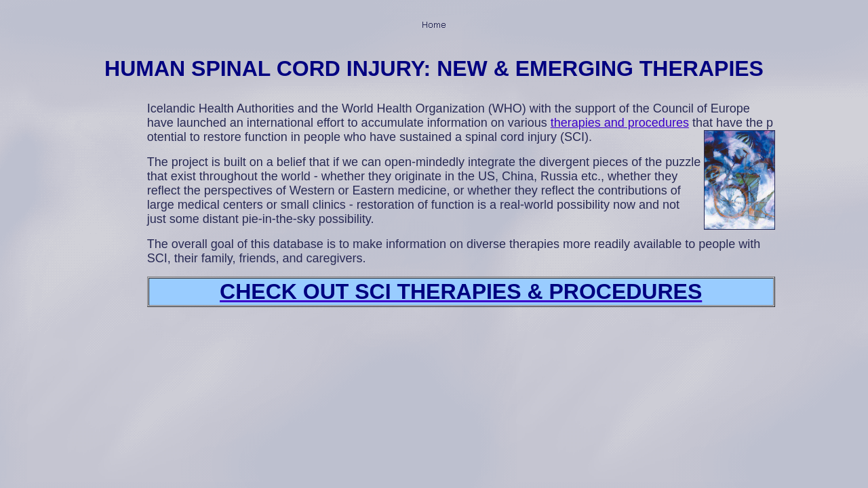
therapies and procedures (620, 123)
